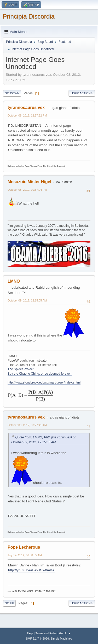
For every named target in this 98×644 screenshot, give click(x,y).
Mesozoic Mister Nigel (29, 182)
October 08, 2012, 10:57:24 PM (27, 190)
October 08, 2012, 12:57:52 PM (27, 115)
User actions (82, 93)
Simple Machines (61, 639)
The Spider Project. (21, 369)
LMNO (14, 281)
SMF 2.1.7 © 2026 (37, 639)
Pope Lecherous (24, 547)
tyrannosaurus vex (26, 108)
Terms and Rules (46, 633)
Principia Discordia (29, 16)
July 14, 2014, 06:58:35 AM (25, 555)
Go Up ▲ (65, 633)
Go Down (12, 93)
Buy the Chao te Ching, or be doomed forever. (40, 374)
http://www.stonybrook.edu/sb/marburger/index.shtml (44, 382)
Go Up (9, 603)
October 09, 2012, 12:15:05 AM (27, 300)
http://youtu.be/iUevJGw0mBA (31, 570)
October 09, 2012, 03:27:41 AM (27, 425)
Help (30, 633)
